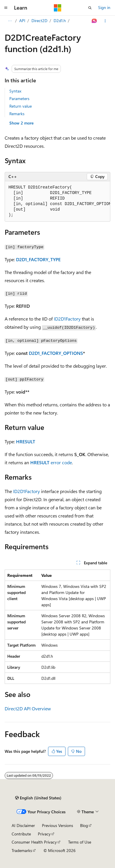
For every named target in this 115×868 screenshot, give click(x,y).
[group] (57, 201)
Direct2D (39, 21)
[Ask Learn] (94, 21)
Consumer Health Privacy (34, 842)
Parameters (19, 98)
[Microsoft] (58, 8)
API (22, 21)
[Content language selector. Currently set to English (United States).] (38, 798)
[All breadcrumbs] (10, 21)
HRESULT (26, 441)
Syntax (15, 91)
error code (61, 462)
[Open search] (90, 8)
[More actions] (105, 21)
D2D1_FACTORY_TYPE (38, 259)
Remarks (17, 114)
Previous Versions (57, 825)
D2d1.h (60, 21)
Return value (21, 106)
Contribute (21, 834)
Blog (84, 825)
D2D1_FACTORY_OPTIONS (56, 353)
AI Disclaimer (23, 825)
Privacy (44, 834)
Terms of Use (80, 842)
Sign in (104, 7)
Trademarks (22, 850)
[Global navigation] (6, 8)
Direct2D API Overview (28, 708)
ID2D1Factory (67, 319)
